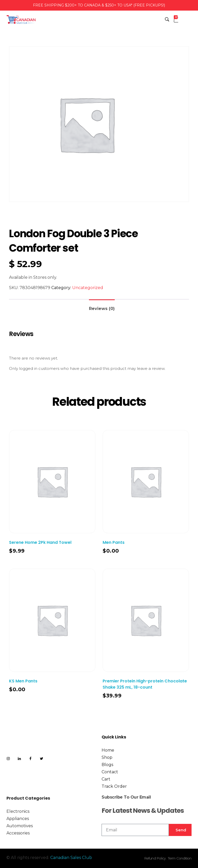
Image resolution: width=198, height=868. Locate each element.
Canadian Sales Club (71, 858)
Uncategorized (88, 288)
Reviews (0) (102, 309)
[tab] (102, 306)
